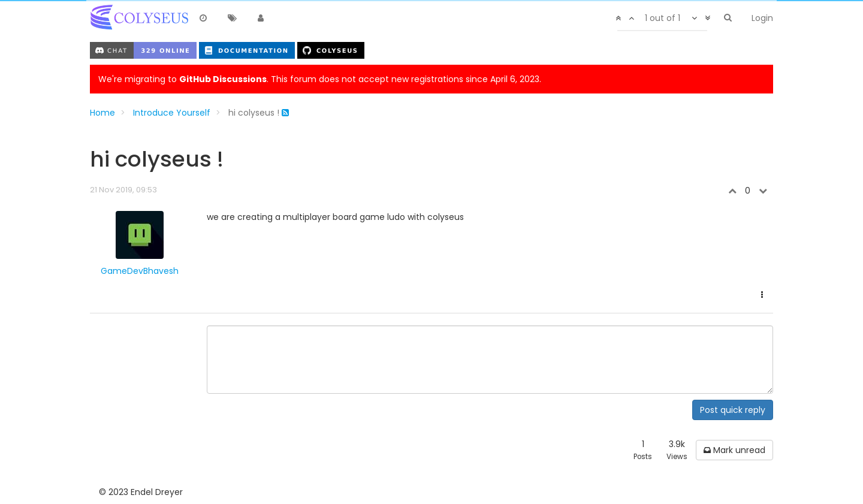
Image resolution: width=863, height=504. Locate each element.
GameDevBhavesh (140, 271)
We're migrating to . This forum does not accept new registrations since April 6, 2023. (320, 79)
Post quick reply (733, 410)
